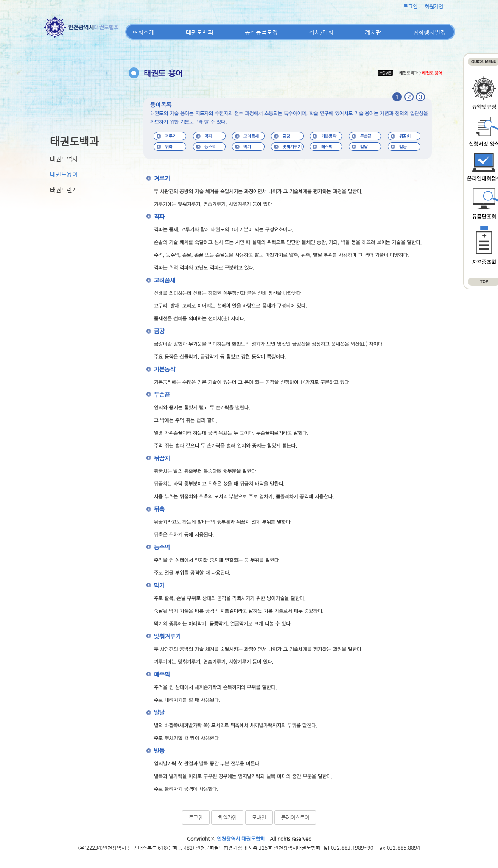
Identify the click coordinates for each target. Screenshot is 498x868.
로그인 (410, 6)
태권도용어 (64, 174)
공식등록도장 (261, 32)
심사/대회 (321, 32)
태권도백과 (200, 32)
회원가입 (434, 6)
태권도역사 (64, 159)
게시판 (373, 32)
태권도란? (63, 190)
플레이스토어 (295, 818)
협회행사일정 (429, 32)
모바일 (259, 818)
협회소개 (143, 32)
